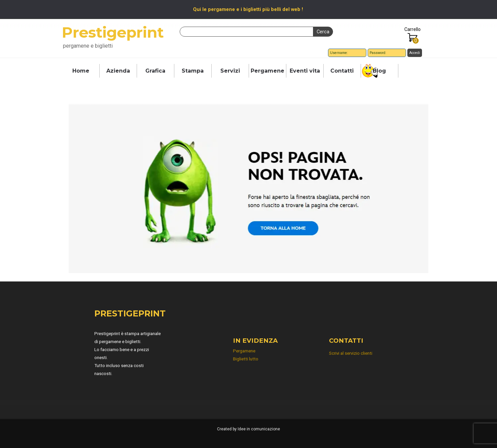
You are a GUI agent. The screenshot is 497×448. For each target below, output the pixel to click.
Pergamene (267, 71)
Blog (379, 71)
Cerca (323, 32)
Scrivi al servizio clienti (351, 353)
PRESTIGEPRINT (130, 313)
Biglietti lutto (246, 359)
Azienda (118, 71)
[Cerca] (246, 32)
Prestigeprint (113, 32)
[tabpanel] (248, 9)
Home (81, 71)
